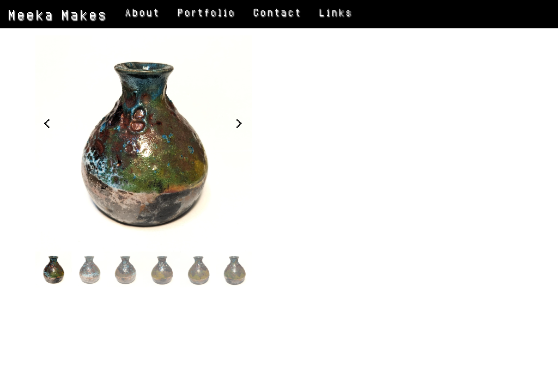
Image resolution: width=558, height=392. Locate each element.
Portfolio (207, 12)
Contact (278, 12)
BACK (326, 207)
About (143, 12)
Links (337, 12)
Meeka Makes (59, 14)
